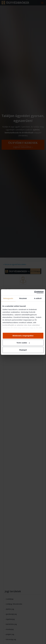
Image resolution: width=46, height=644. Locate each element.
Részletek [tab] (23, 298)
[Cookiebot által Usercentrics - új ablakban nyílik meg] (34, 292)
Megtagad (23, 350)
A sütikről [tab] (38, 298)
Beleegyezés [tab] (8, 298)
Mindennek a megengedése (23, 336)
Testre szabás (23, 343)
